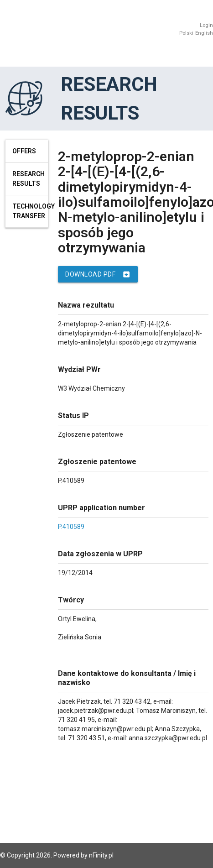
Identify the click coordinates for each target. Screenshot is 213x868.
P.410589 (71, 527)
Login (206, 25)
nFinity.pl (101, 855)
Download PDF (98, 274)
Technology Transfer (30, 211)
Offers (24, 151)
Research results (29, 179)
